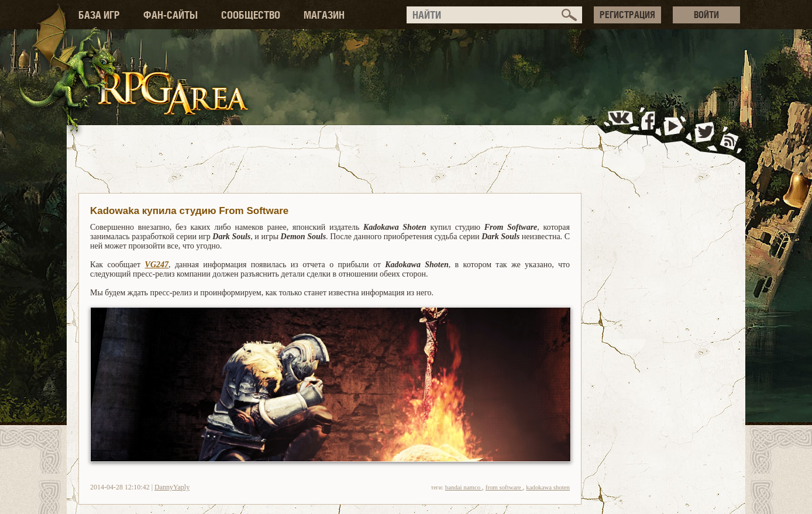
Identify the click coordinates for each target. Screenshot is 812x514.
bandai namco (464, 487)
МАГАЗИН (324, 15)
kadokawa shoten (548, 487)
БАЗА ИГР (99, 15)
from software (504, 487)
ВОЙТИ (706, 15)
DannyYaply (172, 487)
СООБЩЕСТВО (251, 15)
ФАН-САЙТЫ (171, 15)
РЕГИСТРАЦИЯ (627, 15)
